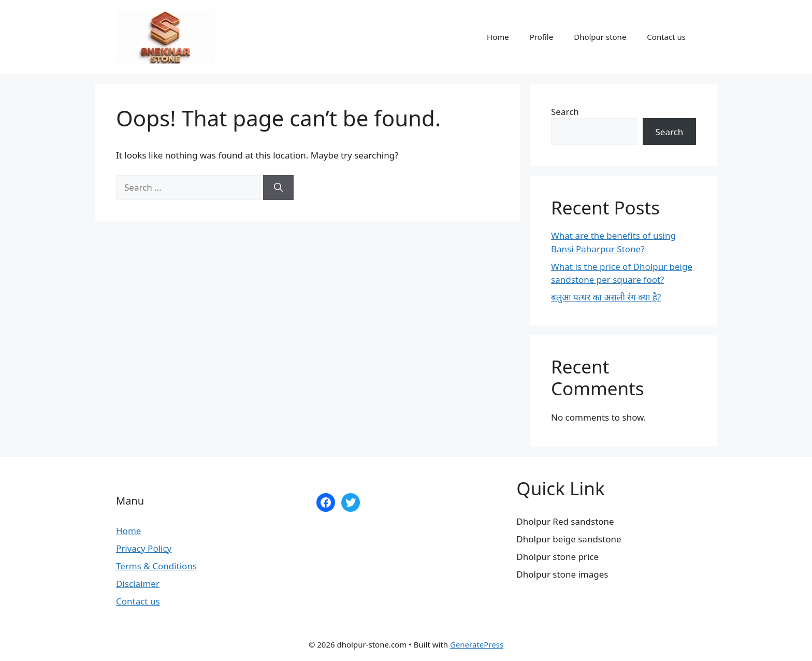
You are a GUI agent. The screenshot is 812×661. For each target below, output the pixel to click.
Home (498, 37)
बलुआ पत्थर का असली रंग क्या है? (606, 297)
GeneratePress (477, 644)
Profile (541, 37)
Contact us (666, 37)
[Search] (278, 188)
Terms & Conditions (156, 566)
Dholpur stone (600, 37)
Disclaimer (138, 584)
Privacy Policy (144, 548)
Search (565, 112)
